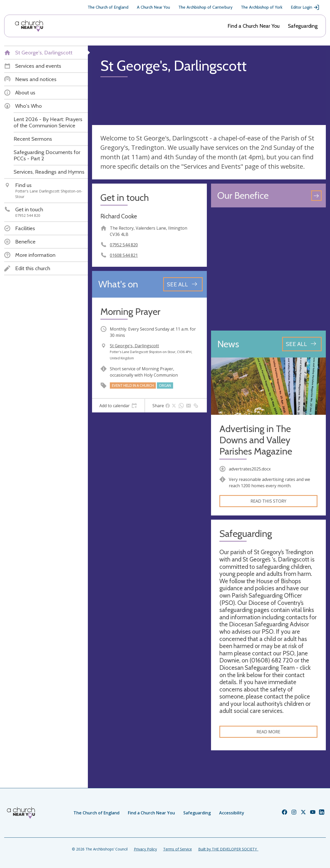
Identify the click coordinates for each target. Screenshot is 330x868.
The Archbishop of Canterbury (205, 7)
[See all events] (183, 284)
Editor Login (305, 7)
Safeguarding (303, 26)
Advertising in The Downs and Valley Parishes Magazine (256, 440)
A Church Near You (153, 7)
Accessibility (232, 813)
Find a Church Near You (254, 26)
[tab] (118, 406)
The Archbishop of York (262, 7)
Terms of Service (178, 849)
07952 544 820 (124, 245)
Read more (268, 732)
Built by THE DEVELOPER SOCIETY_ (228, 849)
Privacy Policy (145, 849)
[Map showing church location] (268, 269)
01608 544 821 (124, 255)
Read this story (268, 501)
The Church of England (108, 7)
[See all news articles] (302, 344)
